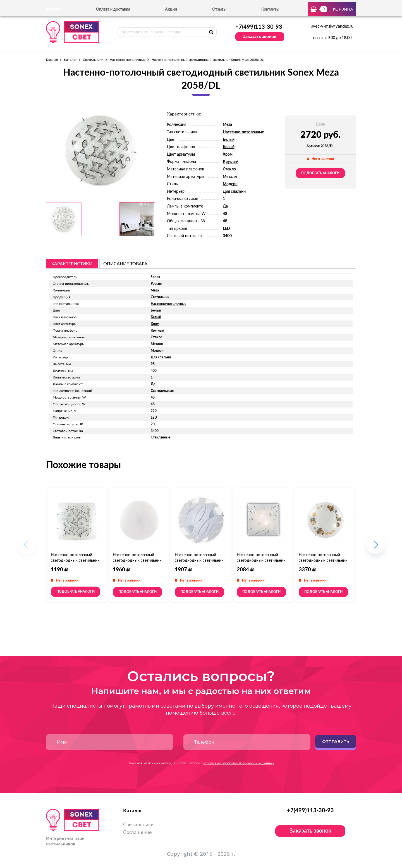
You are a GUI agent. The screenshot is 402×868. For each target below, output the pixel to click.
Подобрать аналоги (320, 173)
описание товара (125, 264)
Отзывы (219, 9)
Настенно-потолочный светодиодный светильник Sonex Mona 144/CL (199, 561)
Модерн (230, 184)
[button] (376, 547)
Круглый (231, 162)
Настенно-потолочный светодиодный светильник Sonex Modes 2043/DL (137, 561)
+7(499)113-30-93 (259, 27)
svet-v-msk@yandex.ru (332, 26)
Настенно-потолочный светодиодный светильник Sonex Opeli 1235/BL (261, 561)
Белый (229, 140)
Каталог (70, 60)
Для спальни (234, 192)
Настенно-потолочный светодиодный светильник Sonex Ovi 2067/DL (323, 561)
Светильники (93, 60)
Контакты (270, 9)
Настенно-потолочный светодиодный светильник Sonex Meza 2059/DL (75, 561)
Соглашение (137, 833)
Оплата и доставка (113, 9)
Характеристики (72, 264)
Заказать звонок (260, 37)
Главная (52, 60)
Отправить (336, 742)
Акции (171, 9)
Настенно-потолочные (128, 60)
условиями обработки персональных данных (239, 763)
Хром (228, 155)
